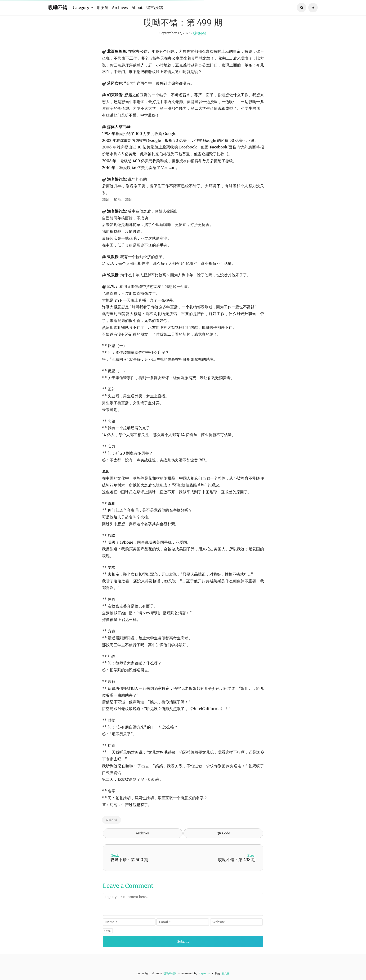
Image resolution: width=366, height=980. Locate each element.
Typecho (204, 974)
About (137, 8)
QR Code (223, 845)
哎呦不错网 (170, 974)
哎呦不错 (58, 7)
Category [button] (82, 8)
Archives (120, 8)
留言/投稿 (155, 8)
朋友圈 (103, 8)
